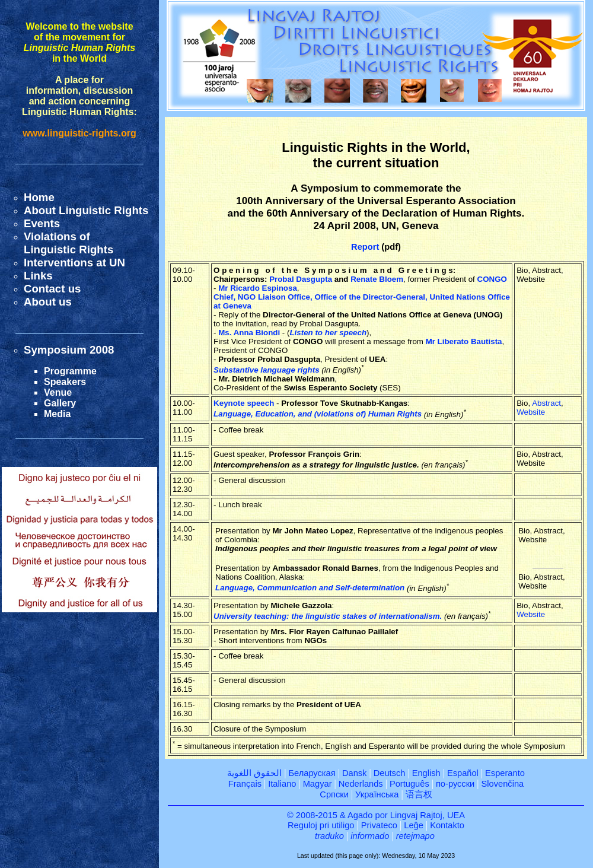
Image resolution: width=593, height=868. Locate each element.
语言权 (419, 794)
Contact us (52, 289)
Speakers (65, 382)
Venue (58, 392)
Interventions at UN (74, 263)
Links (38, 276)
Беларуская (312, 773)
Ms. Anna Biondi (249, 333)
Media (57, 414)
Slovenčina (503, 784)
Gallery (60, 403)
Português (409, 784)
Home (39, 197)
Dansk (355, 773)
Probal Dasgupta (301, 279)
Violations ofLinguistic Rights (68, 243)
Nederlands (361, 784)
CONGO (492, 279)
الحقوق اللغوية (254, 773)
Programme (70, 371)
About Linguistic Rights (86, 210)
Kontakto (447, 825)
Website (531, 412)
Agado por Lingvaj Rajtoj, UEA (406, 815)
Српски (334, 794)
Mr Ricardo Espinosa (258, 288)
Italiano (282, 784)
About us (48, 302)
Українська (377, 794)
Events (42, 223)
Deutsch (390, 773)
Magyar (318, 784)
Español (463, 773)
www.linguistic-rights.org (79, 133)
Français (245, 784)
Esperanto (505, 773)
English (426, 773)
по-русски (455, 784)
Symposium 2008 (69, 350)
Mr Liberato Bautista (464, 341)
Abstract (546, 403)
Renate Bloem (377, 279)
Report (365, 247)
